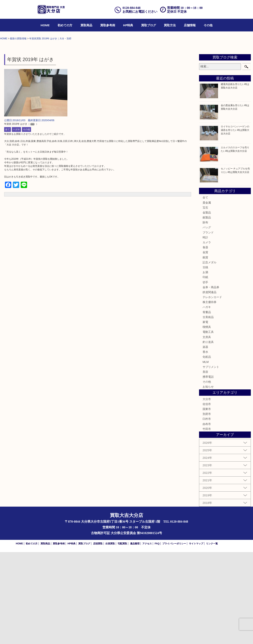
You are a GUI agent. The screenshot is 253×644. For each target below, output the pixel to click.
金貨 (205, 344)
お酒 (205, 364)
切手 (205, 374)
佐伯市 (207, 496)
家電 (205, 414)
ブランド (208, 324)
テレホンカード (212, 389)
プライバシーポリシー (174, 636)
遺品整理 (135, 636)
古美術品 (208, 409)
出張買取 (110, 636)
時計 (205, 329)
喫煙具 (207, 419)
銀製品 (207, 309)
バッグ (207, 319)
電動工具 (208, 424)
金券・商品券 (211, 379)
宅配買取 (122, 636)
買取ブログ (149, 25)
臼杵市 (207, 511)
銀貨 (205, 349)
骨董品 (207, 404)
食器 (205, 339)
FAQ (157, 636)
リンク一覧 (212, 636)
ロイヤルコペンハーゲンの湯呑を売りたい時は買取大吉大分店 (235, 222)
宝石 (205, 299)
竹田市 (207, 521)
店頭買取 (98, 636)
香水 (205, 444)
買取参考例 (108, 25)
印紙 (205, 369)
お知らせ (208, 479)
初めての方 (65, 25)
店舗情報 (190, 25)
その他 (208, 25)
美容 (205, 464)
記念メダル (210, 354)
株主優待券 (210, 394)
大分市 (207, 491)
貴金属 (207, 294)
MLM (206, 454)
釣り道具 (208, 434)
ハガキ (16, 221)
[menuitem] (45, 25)
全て (8, 221)
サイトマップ (196, 636)
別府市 (207, 506)
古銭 (205, 359)
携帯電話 (208, 468)
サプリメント (211, 459)
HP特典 (128, 25)
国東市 (207, 501)
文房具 (207, 429)
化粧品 (207, 449)
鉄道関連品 (210, 384)
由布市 (207, 516)
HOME (45, 25)
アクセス (147, 636)
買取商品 (86, 25)
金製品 (207, 304)
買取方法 (170, 25)
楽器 (205, 439)
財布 (205, 314)
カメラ (207, 334)
